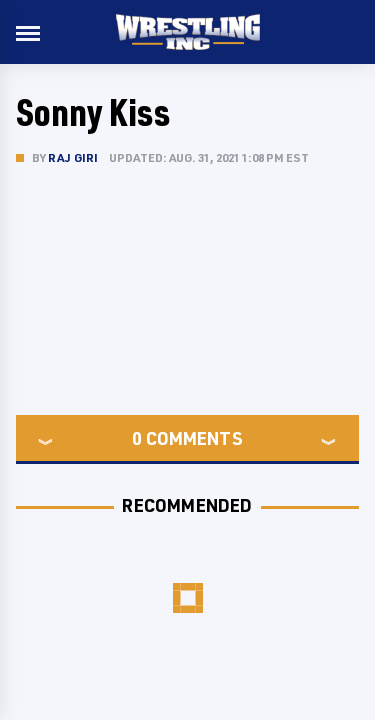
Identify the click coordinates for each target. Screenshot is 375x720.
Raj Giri (73, 157)
